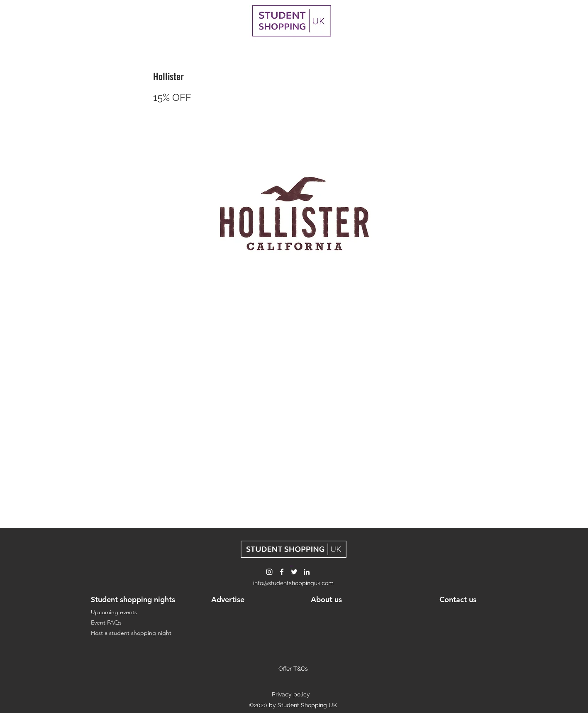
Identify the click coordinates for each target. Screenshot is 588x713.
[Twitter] (294, 572)
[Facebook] (282, 572)
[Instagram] (269, 572)
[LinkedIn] (307, 572)
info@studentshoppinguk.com (293, 583)
